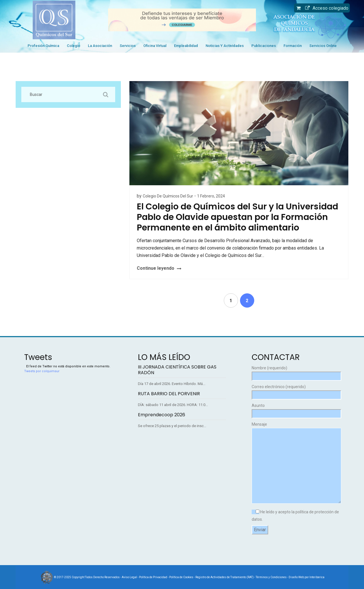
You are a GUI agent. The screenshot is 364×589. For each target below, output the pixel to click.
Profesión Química (43, 46)
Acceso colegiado (325, 8)
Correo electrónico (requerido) (296, 391)
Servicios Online (323, 46)
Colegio (74, 46)
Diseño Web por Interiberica (307, 577)
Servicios (128, 46)
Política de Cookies (181, 577)
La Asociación (100, 46)
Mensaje (296, 463)
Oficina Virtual (155, 46)
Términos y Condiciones (271, 577)
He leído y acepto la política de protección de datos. (295, 516)
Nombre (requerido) (296, 372)
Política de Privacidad (153, 577)
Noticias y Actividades (225, 46)
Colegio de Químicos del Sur (168, 196)
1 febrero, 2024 (211, 196)
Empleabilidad (186, 46)
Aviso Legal (129, 577)
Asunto (296, 410)
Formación (293, 46)
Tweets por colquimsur (42, 371)
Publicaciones (264, 46)
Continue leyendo (156, 268)
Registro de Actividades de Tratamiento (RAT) (225, 577)
